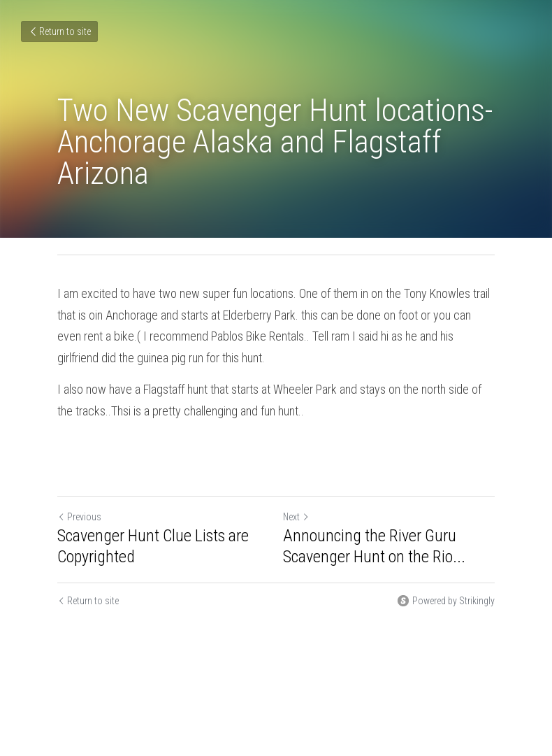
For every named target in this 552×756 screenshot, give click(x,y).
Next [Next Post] (296, 517)
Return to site (59, 31)
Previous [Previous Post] (79, 517)
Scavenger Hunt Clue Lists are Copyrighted (153, 546)
